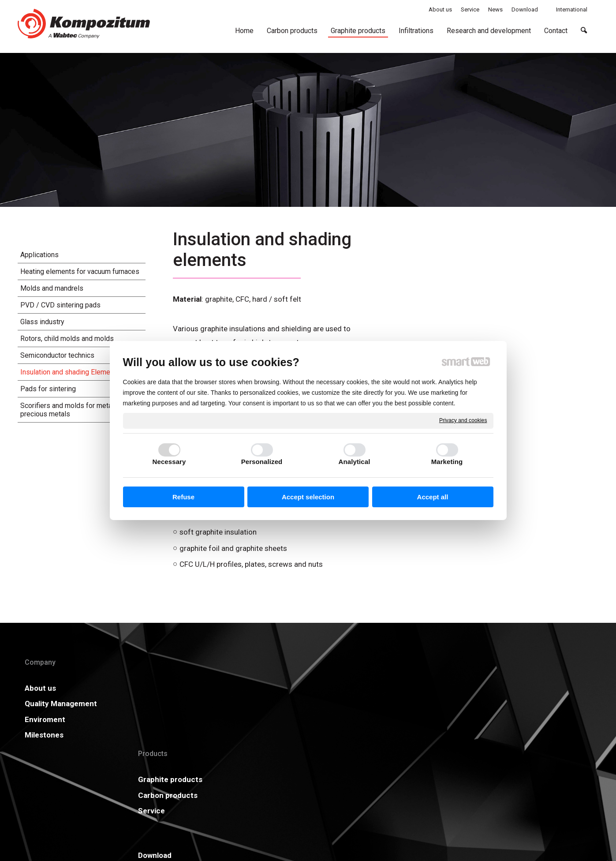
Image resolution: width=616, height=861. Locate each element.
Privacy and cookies (463, 420)
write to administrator (315, 798)
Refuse (183, 497)
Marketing (447, 462)
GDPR (396, 704)
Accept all (433, 497)
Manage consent (426, 798)
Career (278, 719)
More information (551, 688)
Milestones (44, 735)
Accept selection (308, 497)
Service (159, 719)
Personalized (262, 462)
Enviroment (45, 719)
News (395, 688)
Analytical (355, 462)
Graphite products (177, 688)
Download (282, 688)
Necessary (169, 462)
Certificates (287, 704)
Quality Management (61, 704)
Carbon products (175, 704)
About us (40, 688)
